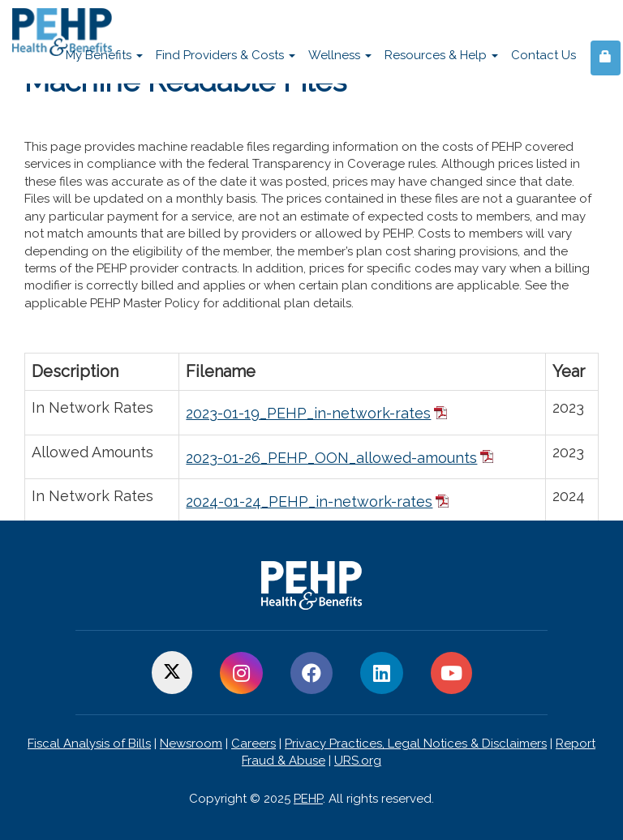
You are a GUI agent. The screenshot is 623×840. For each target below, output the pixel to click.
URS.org (358, 761)
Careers (253, 744)
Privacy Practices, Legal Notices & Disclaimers (416, 744)
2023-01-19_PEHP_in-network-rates (308, 413)
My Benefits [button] (104, 55)
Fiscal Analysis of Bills (89, 744)
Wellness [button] (340, 55)
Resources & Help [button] (441, 55)
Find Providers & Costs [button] (226, 55)
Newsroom (191, 744)
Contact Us (544, 55)
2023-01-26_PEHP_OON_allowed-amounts (331, 458)
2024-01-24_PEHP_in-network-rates (309, 501)
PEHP (308, 799)
